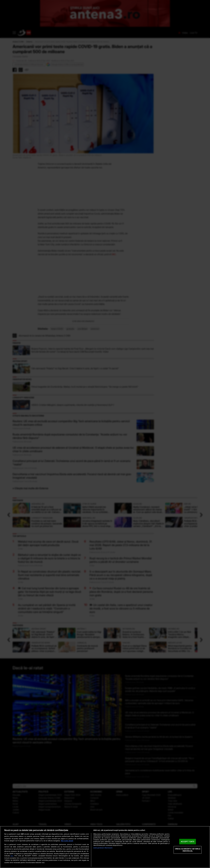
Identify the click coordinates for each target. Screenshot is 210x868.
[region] (105, 847)
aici (12, 856)
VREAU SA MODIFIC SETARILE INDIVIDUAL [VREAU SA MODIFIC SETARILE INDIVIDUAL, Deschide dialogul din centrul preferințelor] (188, 850)
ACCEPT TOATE (188, 842)
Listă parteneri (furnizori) (103, 848)
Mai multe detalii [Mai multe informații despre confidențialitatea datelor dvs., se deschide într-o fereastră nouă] (67, 841)
